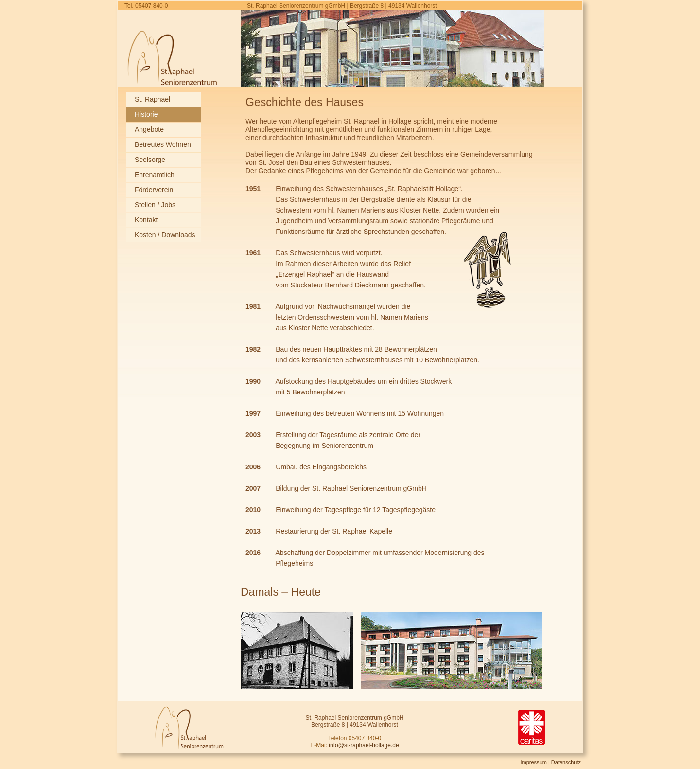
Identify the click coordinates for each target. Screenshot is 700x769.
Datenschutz (566, 762)
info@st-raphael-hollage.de (364, 745)
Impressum (533, 762)
